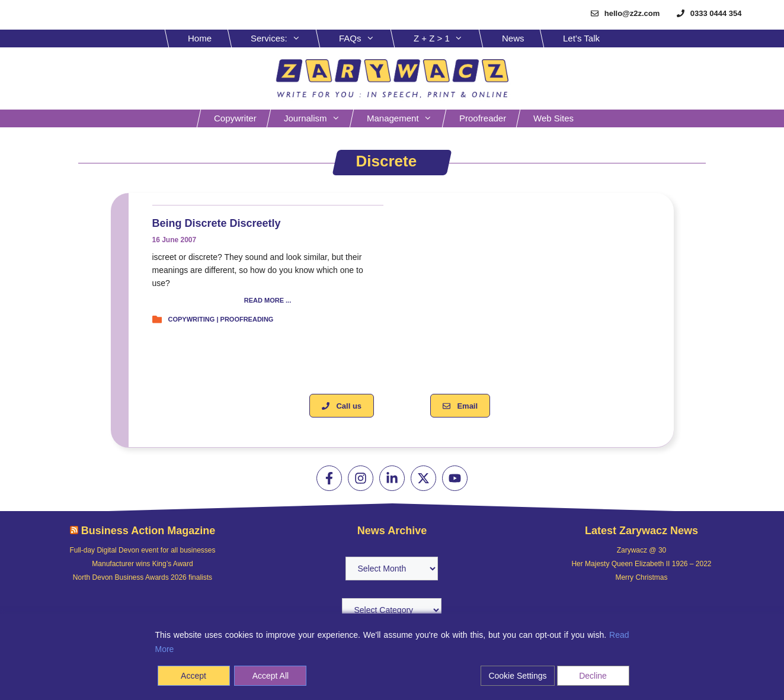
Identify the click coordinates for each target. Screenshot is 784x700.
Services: (284, 38)
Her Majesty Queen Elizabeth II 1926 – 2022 (641, 564)
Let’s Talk (581, 38)
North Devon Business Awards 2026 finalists (143, 577)
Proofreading (247, 319)
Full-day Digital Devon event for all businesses (142, 550)
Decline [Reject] (593, 676)
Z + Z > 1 (447, 38)
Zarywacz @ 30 (642, 550)
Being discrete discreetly (217, 223)
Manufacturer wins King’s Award (142, 564)
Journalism (318, 118)
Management (405, 118)
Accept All (271, 676)
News (513, 38)
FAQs (366, 38)
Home (200, 38)
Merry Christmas (641, 577)
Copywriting (192, 319)
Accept (193, 676)
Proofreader (483, 118)
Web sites (553, 118)
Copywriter (235, 118)
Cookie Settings (517, 676)
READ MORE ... (268, 301)
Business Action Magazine (148, 531)
